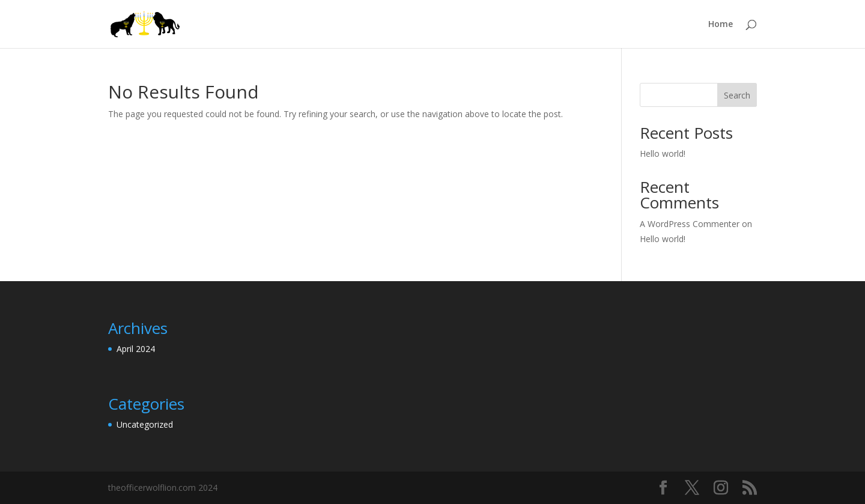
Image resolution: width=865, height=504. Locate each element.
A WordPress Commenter (690, 224)
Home (721, 25)
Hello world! (663, 153)
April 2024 (136, 349)
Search (737, 95)
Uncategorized (145, 424)
